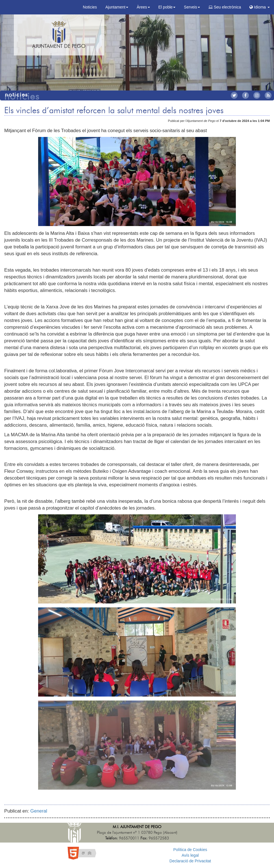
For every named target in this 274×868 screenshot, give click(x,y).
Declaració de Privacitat (190, 861)
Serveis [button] (192, 7)
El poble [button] (167, 7)
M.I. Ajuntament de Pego (137, 827)
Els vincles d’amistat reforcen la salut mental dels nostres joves (114, 111)
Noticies (90, 7)
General (39, 811)
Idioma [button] (260, 7)
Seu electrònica (225, 7)
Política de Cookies (190, 850)
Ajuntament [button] (117, 7)
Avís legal (190, 855)
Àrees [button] (143, 7)
